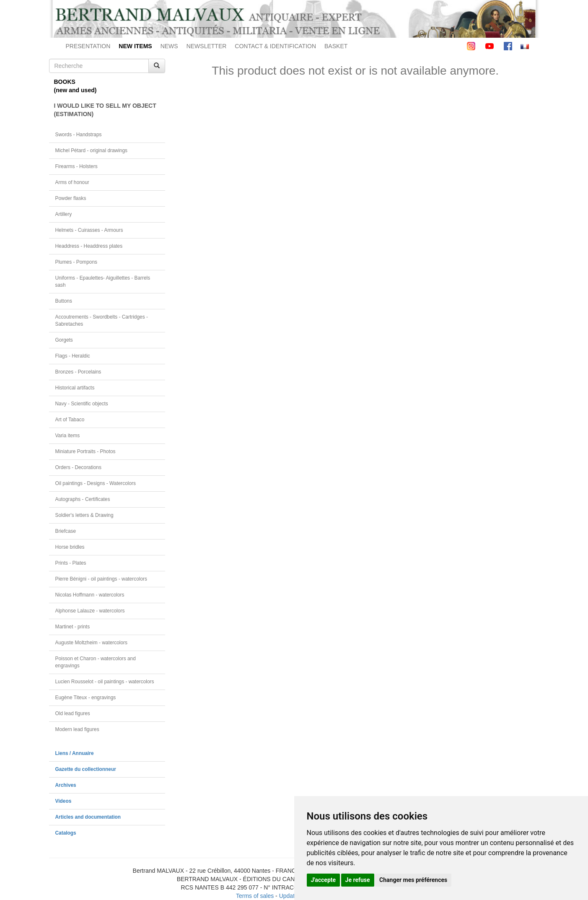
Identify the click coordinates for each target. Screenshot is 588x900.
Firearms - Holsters (76, 166)
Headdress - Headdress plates (89, 246)
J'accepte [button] (324, 880)
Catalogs (66, 833)
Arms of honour (72, 182)
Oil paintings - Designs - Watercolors (96, 483)
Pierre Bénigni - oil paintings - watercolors (101, 579)
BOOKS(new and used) (75, 86)
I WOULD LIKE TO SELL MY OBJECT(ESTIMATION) (105, 110)
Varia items (68, 436)
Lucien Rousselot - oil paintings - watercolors (105, 682)
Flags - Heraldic (73, 356)
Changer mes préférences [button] (413, 880)
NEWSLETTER (207, 46)
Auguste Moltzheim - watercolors (91, 643)
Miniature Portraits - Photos (85, 451)
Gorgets (64, 340)
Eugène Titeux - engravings (86, 698)
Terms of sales (255, 896)
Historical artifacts (75, 388)
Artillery (64, 214)
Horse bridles (70, 547)
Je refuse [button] (358, 880)
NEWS (169, 46)
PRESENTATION (88, 46)
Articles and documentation (88, 817)
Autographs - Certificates (83, 499)
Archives (66, 785)
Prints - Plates (71, 563)
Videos (63, 801)
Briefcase (66, 531)
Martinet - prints (73, 627)
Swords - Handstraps (79, 135)
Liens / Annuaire (75, 753)
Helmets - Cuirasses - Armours (89, 230)
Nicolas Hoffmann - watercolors (90, 595)
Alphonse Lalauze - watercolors (90, 611)
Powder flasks (71, 198)
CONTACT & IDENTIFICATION (275, 46)
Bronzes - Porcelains (78, 372)
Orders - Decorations (78, 467)
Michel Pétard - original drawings (92, 150)
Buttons (64, 301)
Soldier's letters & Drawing (84, 515)
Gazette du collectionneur (86, 769)
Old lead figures (73, 713)
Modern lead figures (77, 729)
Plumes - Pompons (76, 262)
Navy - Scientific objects (82, 404)
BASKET (336, 46)
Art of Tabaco (70, 420)
